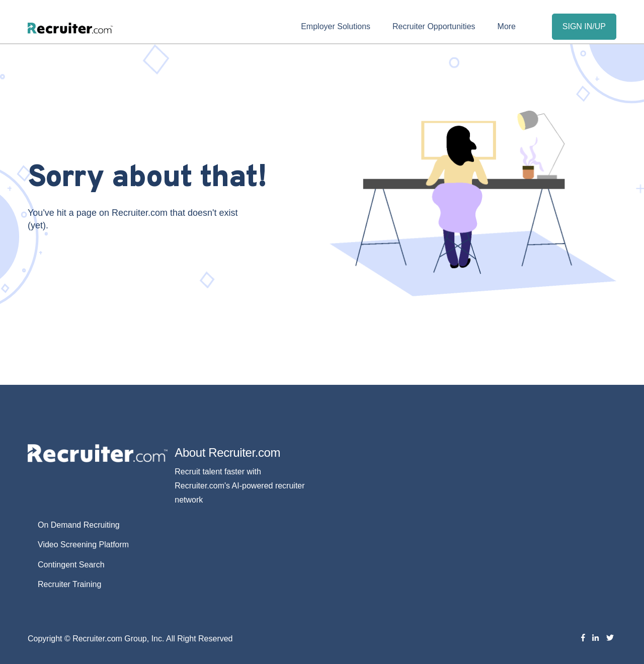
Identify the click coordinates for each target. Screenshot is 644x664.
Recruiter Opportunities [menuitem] (434, 26)
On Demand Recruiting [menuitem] (79, 525)
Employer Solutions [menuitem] (336, 26)
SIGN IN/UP (584, 26)
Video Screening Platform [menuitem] (83, 545)
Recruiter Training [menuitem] (69, 584)
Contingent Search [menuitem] (71, 565)
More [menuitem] (507, 26)
